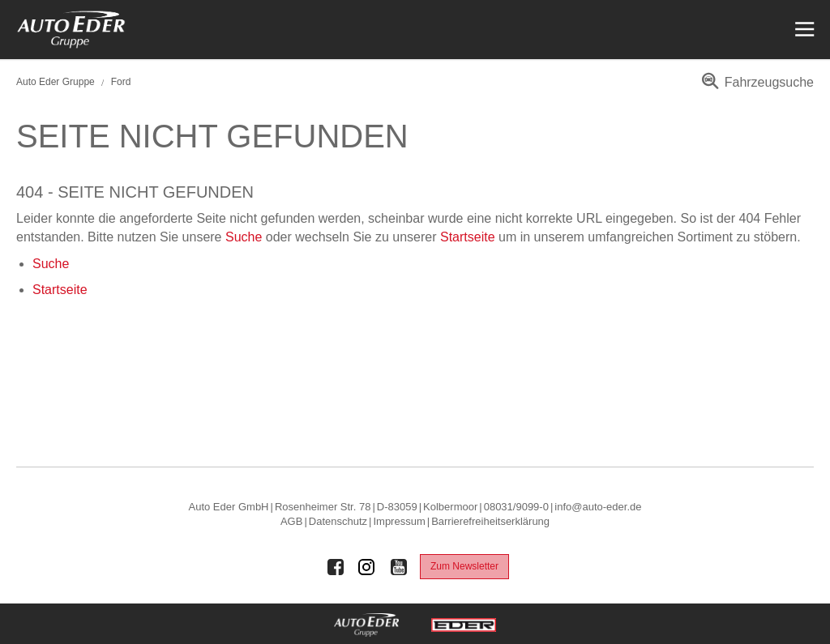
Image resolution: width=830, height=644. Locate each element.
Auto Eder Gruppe (56, 82)
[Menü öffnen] (803, 30)
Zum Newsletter (464, 566)
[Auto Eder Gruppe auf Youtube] (399, 567)
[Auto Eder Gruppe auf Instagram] (367, 567)
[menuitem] (755, 88)
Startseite (468, 237)
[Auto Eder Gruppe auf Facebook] (336, 567)
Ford (121, 82)
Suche (244, 237)
